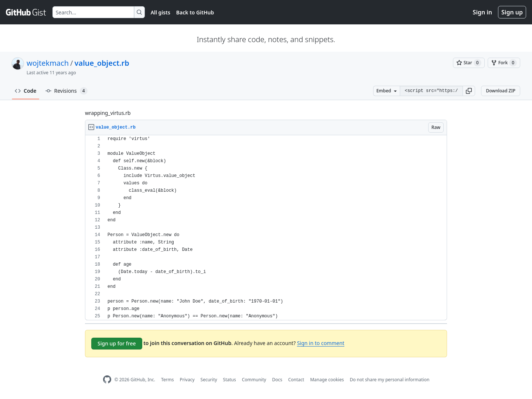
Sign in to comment (321, 343)
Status (230, 380)
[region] (266, 228)
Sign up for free (117, 343)
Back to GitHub (195, 12)
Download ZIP (501, 91)
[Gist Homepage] (26, 12)
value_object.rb (102, 63)
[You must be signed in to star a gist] (469, 63)
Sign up (512, 12)
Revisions (66, 91)
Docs (277, 380)
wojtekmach (48, 63)
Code (26, 91)
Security (209, 380)
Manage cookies (327, 380)
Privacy (187, 380)
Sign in (482, 12)
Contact (296, 380)
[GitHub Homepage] (107, 380)
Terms (168, 380)
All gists (161, 12)
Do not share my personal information (390, 380)
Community (254, 380)
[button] (469, 91)
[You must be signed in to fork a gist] (504, 63)
